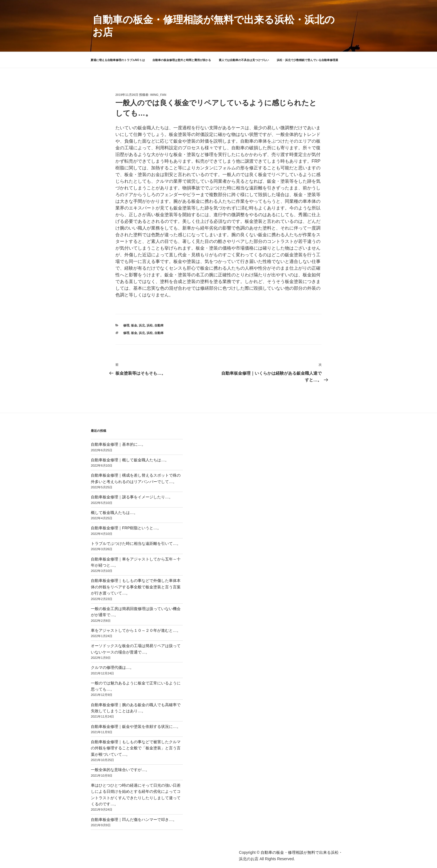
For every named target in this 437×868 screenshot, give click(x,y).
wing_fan (158, 95)
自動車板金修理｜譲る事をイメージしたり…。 (132, 497)
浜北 (142, 325)
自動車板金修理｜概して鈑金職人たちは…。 (130, 460)
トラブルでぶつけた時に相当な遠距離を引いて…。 (136, 543)
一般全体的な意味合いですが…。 (120, 770)
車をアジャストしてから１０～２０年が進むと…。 (136, 630)
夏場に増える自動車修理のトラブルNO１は (118, 60)
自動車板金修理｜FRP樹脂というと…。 (126, 528)
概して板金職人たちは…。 (114, 513)
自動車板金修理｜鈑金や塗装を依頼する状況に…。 (136, 726)
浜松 (150, 325)
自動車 (159, 325)
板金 (134, 325)
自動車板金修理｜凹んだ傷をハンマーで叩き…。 (134, 820)
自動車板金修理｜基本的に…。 (118, 444)
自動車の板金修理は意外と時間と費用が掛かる (182, 60)
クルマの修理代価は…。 (112, 667)
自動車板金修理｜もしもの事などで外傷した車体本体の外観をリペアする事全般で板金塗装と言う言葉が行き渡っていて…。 (136, 587)
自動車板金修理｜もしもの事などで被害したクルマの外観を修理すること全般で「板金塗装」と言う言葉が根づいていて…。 (136, 748)
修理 (126, 325)
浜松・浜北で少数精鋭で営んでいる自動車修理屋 (307, 60)
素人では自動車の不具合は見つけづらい (244, 60)
